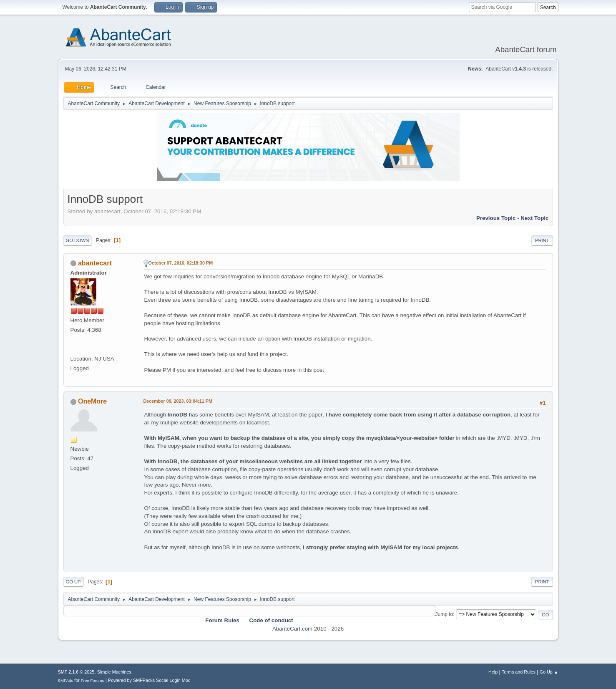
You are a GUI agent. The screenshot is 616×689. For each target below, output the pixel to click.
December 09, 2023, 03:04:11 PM (178, 401)
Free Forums (93, 680)
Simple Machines (114, 672)
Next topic (534, 218)
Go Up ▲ (549, 672)
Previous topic (496, 218)
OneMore (92, 401)
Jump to (444, 614)
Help (493, 672)
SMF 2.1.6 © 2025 (76, 672)
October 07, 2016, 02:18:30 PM (181, 263)
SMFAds (66, 680)
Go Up (73, 582)
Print (542, 240)
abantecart (95, 263)
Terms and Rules (519, 672)
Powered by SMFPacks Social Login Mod (149, 680)
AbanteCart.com (292, 629)
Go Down (78, 240)
